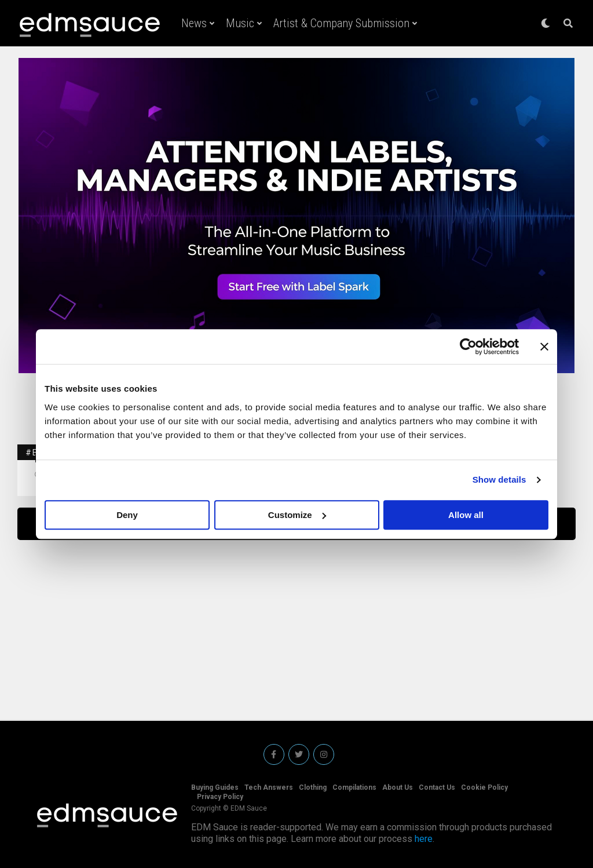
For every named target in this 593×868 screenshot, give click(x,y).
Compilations (354, 787)
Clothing (313, 787)
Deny (127, 515)
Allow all (466, 515)
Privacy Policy (220, 797)
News (194, 23)
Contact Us (437, 787)
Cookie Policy (484, 787)
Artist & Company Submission (341, 23)
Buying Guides (215, 787)
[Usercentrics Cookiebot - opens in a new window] (468, 347)
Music (240, 23)
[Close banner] (544, 347)
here (424, 839)
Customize (297, 515)
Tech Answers (269, 787)
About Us (398, 787)
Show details (499, 479)
